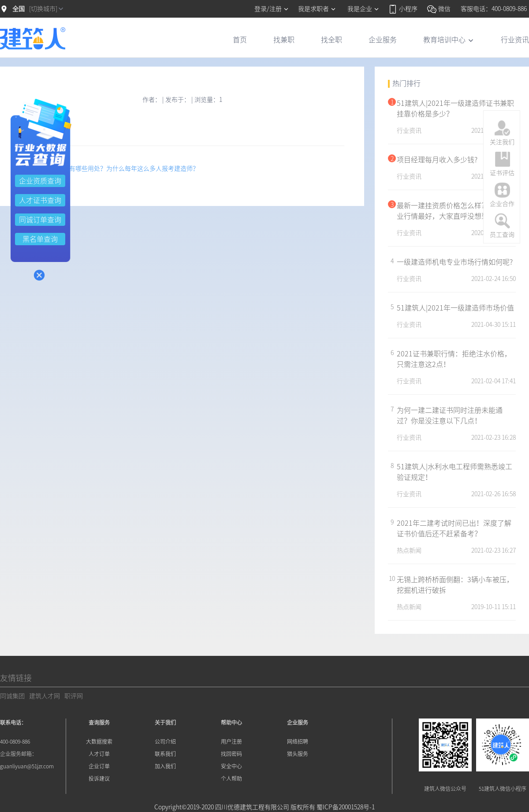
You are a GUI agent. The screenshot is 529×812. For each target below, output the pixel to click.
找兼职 (284, 40)
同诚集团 (12, 696)
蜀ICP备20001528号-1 (346, 807)
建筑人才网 (45, 696)
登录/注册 (272, 9)
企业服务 (383, 40)
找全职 (332, 40)
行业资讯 (515, 40)
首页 (240, 40)
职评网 (74, 696)
